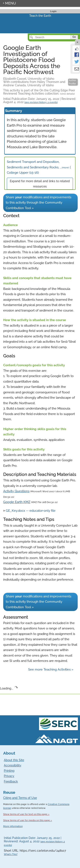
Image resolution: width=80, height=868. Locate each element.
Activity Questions (16, 491)
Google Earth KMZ (17, 502)
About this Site (14, 760)
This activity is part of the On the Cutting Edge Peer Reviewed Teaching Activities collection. (39, 92)
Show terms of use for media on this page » (28, 820)
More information (13, 826)
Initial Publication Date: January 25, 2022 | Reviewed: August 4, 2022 (40, 101)
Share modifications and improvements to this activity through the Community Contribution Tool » (39, 203)
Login (53, 11)
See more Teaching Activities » (51, 670)
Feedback (11, 781)
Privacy (9, 776)
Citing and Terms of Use (20, 798)
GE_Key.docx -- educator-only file (29, 511)
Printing (9, 771)
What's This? (11, 854)
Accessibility (13, 765)
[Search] (50, 37)
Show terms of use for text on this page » (26, 814)
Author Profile (72, 82)
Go (74, 37)
